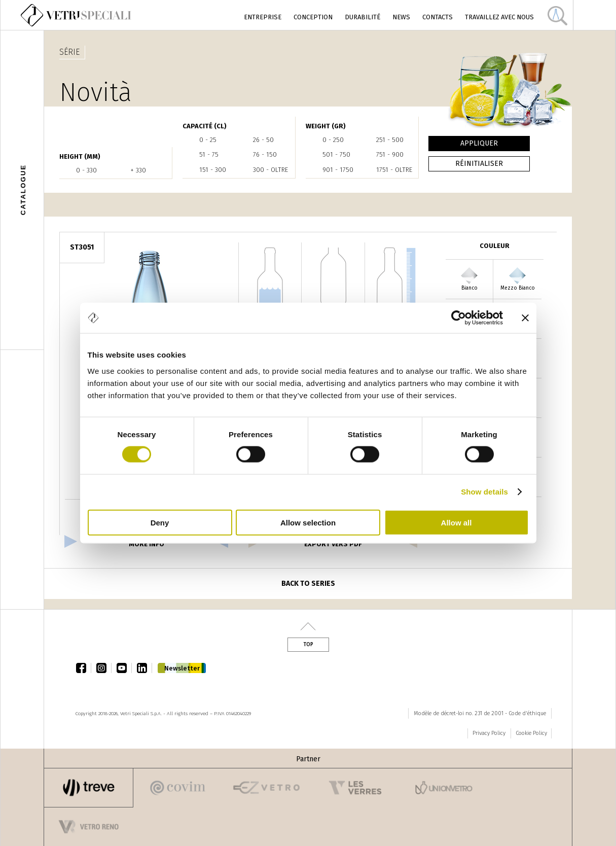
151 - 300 (213, 170)
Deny (160, 522)
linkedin (144, 668)
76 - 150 (265, 154)
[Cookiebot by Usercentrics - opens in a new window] (459, 318)
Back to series (308, 584)
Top (308, 645)
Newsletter (182, 668)
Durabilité (363, 17)
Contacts (438, 17)
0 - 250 (333, 140)
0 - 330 (86, 170)
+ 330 (138, 170)
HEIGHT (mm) (80, 156)
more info (147, 544)
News (401, 17)
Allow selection (308, 522)
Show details (484, 492)
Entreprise (263, 17)
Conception (313, 17)
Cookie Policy (531, 733)
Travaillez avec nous (499, 17)
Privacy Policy (489, 733)
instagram (104, 668)
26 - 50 (263, 140)
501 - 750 (336, 154)
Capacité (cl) (205, 126)
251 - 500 (390, 140)
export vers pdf (333, 544)
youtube (124, 668)
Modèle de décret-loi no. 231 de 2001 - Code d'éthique (480, 713)
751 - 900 (390, 154)
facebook (84, 668)
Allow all (457, 522)
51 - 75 (209, 154)
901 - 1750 (338, 170)
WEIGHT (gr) (326, 126)
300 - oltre (270, 170)
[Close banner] (525, 318)
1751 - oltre (394, 170)
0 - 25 (208, 140)
